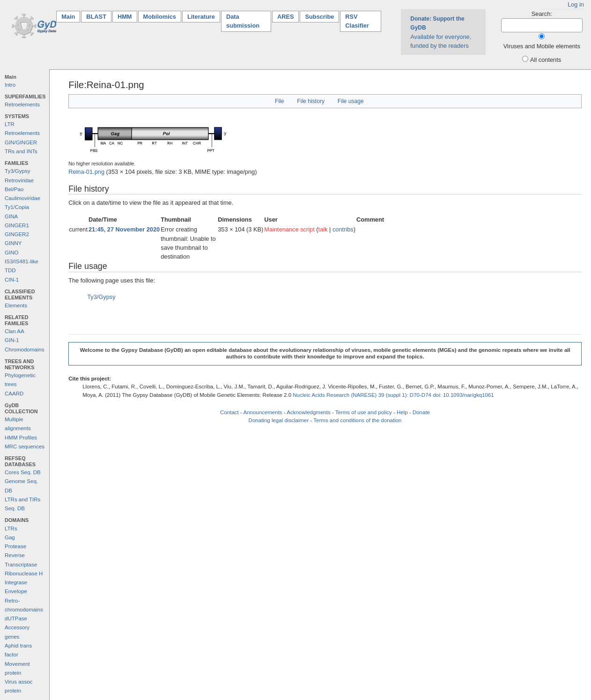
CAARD (14, 394)
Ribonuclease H (24, 573)
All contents (546, 60)
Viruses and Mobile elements (542, 46)
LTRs (11, 529)
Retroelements (22, 104)
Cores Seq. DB (23, 472)
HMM (125, 17)
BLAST (96, 17)
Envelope (16, 591)
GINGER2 (17, 234)
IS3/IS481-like (22, 261)
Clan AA (15, 331)
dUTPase (16, 618)
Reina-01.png (86, 172)
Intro (10, 85)
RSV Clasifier (357, 21)
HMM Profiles (21, 438)
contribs (343, 229)
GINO (11, 253)
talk (323, 229)
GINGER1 (17, 225)
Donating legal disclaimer (279, 420)
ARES (286, 17)
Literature (201, 17)
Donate (421, 412)
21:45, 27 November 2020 (124, 229)
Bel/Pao (14, 189)
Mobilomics (160, 17)
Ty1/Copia (17, 207)
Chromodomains (24, 350)
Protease (15, 546)
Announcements (262, 412)
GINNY (13, 243)
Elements (16, 305)
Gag (10, 537)
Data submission (243, 21)
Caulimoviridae (22, 198)
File (280, 101)
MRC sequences (25, 447)
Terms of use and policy (364, 412)
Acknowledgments (308, 412)
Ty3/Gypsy (17, 171)
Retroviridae (19, 180)
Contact (229, 412)
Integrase (16, 582)
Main (71, 16)
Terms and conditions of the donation (357, 420)
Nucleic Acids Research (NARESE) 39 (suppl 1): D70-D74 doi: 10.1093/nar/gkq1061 (393, 395)
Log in (576, 4)
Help (402, 412)
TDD (10, 270)
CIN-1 (12, 280)
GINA (11, 216)
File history (311, 101)
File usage (351, 101)
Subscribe (319, 17)
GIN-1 (12, 340)
